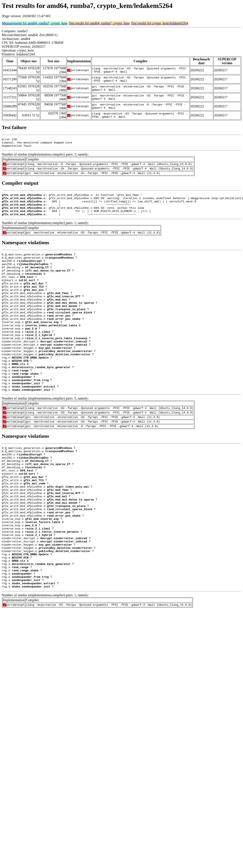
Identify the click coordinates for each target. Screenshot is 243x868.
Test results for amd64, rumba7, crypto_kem (99, 23)
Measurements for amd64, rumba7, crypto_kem (35, 23)
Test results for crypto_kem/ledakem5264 (160, 23)
